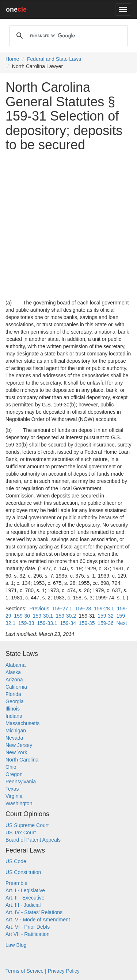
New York (16, 752)
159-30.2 (66, 616)
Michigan (16, 731)
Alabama (16, 665)
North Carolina (22, 760)
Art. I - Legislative (25, 890)
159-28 (83, 609)
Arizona (14, 680)
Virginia (14, 796)
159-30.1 (43, 616)
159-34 (68, 623)
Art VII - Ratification (28, 934)
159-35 (87, 623)
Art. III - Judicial (23, 905)
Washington (19, 803)
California (16, 687)
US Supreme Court (27, 825)
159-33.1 (47, 623)
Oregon (14, 774)
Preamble (16, 883)
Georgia (15, 701)
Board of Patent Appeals (33, 840)
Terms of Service (24, 971)
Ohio (11, 767)
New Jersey (19, 745)
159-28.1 (104, 609)
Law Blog (16, 945)
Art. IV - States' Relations (34, 912)
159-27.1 (62, 609)
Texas (12, 789)
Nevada (14, 738)
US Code (16, 861)
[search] (67, 36)
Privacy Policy (64, 971)
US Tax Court (21, 833)
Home (12, 59)
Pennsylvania (21, 782)
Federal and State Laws (54, 59)
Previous (39, 609)
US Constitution (23, 872)
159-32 (106, 616)
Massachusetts (22, 723)
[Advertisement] (68, 226)
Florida (13, 694)
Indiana (14, 716)
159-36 (106, 623)
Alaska (13, 672)
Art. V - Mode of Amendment (38, 920)
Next (122, 623)
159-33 (26, 623)
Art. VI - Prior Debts (28, 927)
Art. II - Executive (25, 898)
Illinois (13, 709)
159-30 (22, 616)
